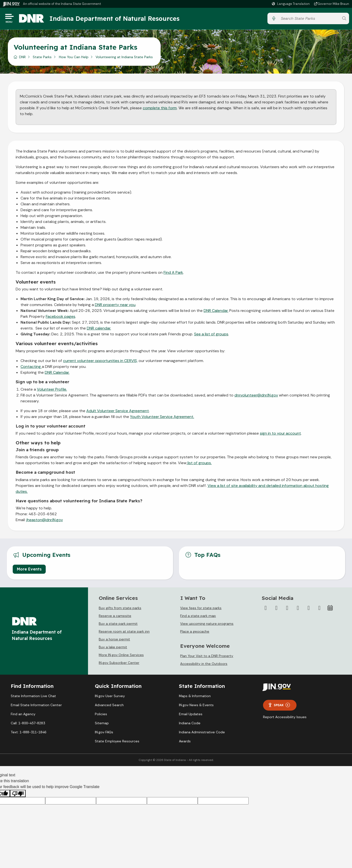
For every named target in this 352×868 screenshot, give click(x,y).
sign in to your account (280, 435)
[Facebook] (266, 609)
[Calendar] (330, 609)
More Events (29, 571)
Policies (101, 716)
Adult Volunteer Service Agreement (118, 412)
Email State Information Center (36, 707)
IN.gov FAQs (104, 734)
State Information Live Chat (33, 698)
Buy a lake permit (113, 648)
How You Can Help (74, 58)
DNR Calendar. (216, 312)
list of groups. (199, 465)
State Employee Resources (117, 743)
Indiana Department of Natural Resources (119, 19)
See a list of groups (211, 336)
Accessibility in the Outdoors (204, 665)
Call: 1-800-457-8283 (28, 725)
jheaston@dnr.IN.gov (45, 522)
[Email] (319, 609)
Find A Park (173, 274)
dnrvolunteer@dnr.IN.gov (256, 397)
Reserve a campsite (115, 617)
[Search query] (309, 19)
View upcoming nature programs (207, 625)
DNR (22, 58)
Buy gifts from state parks (120, 609)
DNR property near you (115, 306)
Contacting (31, 368)
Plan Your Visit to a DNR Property (207, 658)
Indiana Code (190, 725)
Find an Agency (23, 716)
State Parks (42, 58)
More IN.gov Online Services (121, 656)
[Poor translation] (18, 795)
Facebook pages (60, 318)
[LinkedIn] (309, 609)
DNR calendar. (99, 330)
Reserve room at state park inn (124, 633)
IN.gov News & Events (196, 707)
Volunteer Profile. (52, 391)
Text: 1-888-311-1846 (28, 734)
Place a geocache (195, 633)
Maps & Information (195, 698)
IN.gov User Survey (110, 698)
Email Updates (191, 716)
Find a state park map (198, 617)
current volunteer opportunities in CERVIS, (100, 362)
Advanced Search (109, 707)
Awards (185, 743)
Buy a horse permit (114, 641)
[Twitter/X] (276, 609)
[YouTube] (298, 609)
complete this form (160, 109)
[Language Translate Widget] (291, 4)
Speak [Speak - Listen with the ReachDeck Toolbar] (279, 707)
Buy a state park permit (118, 625)
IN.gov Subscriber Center (119, 664)
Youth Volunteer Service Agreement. (162, 418)
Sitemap (102, 725)
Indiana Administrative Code (202, 734)
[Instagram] (287, 609)
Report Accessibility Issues (285, 718)
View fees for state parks (201, 609)
